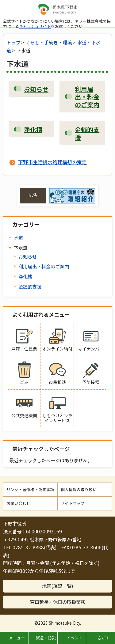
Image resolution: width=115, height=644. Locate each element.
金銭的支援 (30, 286)
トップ (13, 42)
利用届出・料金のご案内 (44, 266)
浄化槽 (25, 276)
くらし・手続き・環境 (49, 42)
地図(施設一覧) (58, 586)
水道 (18, 237)
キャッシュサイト (35, 26)
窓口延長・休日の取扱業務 (58, 602)
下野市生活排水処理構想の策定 (52, 162)
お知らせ (28, 256)
